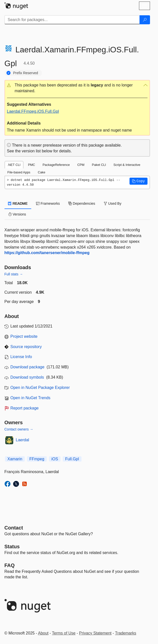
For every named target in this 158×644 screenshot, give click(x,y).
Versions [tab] (17, 214)
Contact (14, 528)
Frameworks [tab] (48, 203)
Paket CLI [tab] (99, 165)
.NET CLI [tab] (14, 165)
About (43, 633)
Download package (27, 367)
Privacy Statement (95, 633)
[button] (77, 88)
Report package (25, 408)
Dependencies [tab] (82, 203)
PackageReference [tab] (56, 165)
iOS (55, 459)
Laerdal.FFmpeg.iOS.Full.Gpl (33, 111)
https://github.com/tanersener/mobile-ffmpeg (47, 253)
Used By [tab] (113, 203)
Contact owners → (19, 429)
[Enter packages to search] (72, 20)
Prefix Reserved (26, 73)
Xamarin (15, 459)
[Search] (145, 20)
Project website (24, 336)
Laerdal (22, 440)
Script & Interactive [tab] (127, 165)
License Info (21, 357)
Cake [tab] (41, 172)
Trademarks (126, 633)
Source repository (26, 347)
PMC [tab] (31, 165)
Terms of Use (64, 633)
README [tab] (18, 203)
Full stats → (14, 274)
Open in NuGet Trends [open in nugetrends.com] (30, 398)
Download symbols (27, 377)
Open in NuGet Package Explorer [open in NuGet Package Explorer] (40, 388)
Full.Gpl (72, 459)
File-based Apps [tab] (19, 172)
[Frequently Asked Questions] (10, 565)
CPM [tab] (81, 165)
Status (12, 547)
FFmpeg (37, 459)
